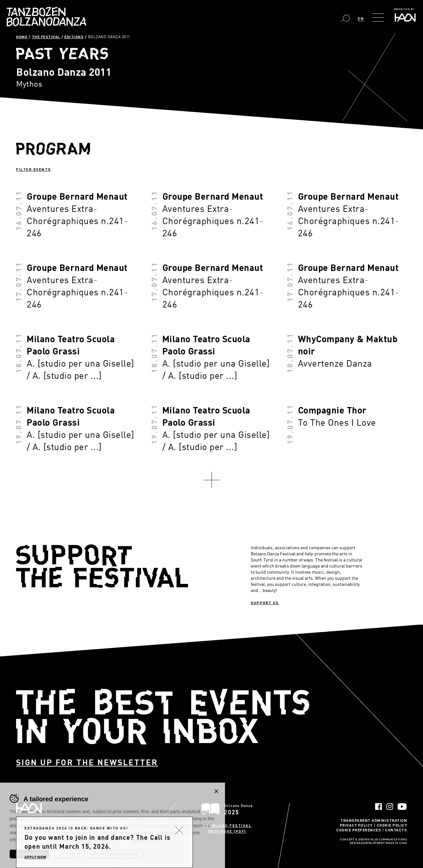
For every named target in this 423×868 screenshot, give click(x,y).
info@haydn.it (61, 835)
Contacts (396, 830)
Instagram (390, 807)
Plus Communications (389, 840)
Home (22, 37)
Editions (74, 37)
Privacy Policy (356, 825)
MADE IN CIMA (396, 843)
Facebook (378, 807)
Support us (265, 603)
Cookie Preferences (359, 830)
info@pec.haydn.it (31, 840)
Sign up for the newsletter (87, 762)
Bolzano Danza (47, 17)
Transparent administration (374, 820)
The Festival (46, 37)
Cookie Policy (392, 825)
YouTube (402, 807)
